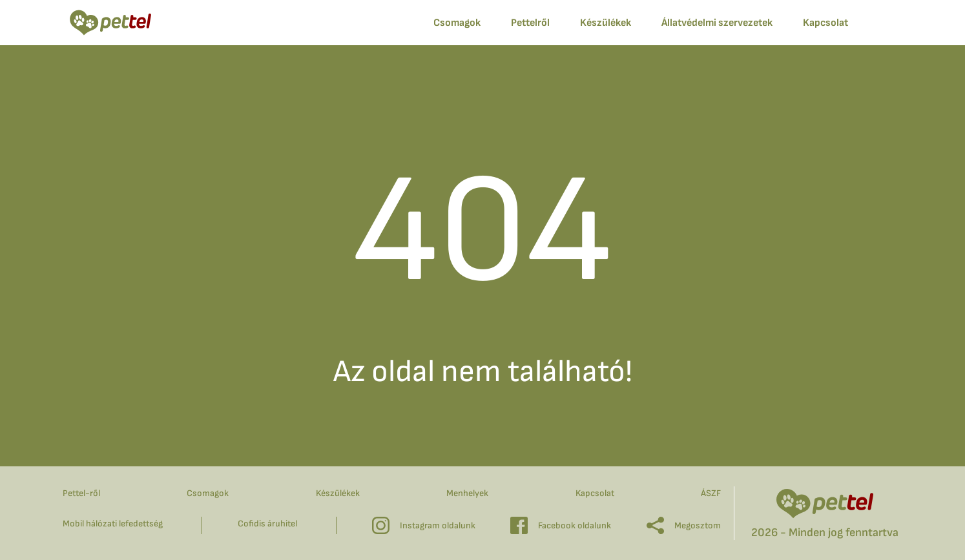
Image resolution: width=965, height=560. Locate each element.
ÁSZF (711, 493)
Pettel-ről (81, 493)
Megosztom (684, 525)
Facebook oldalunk (561, 525)
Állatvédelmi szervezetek (717, 23)
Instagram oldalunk (424, 525)
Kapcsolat (595, 493)
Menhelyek (467, 493)
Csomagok (208, 493)
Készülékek (606, 23)
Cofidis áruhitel (267, 524)
